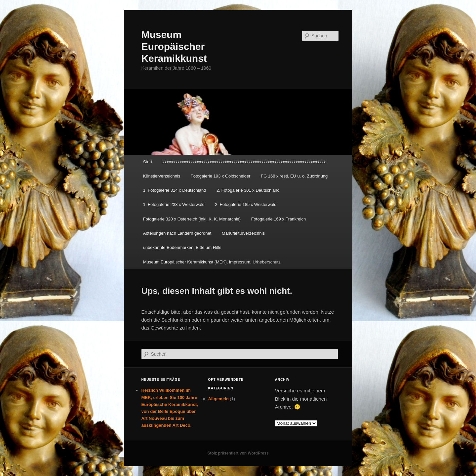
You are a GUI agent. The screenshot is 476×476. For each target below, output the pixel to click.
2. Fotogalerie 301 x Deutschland (248, 190)
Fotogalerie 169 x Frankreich (278, 219)
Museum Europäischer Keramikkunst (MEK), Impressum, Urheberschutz (212, 262)
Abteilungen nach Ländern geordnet (177, 233)
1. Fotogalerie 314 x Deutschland (175, 190)
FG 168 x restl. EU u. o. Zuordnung (294, 176)
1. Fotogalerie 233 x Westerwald (174, 204)
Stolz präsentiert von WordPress (238, 453)
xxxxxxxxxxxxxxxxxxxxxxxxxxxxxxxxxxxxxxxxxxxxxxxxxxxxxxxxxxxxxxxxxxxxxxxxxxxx (244, 162)
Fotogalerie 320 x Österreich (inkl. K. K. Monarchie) (192, 219)
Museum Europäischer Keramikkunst (174, 46)
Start (148, 162)
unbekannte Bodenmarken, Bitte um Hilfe (182, 247)
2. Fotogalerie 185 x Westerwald (246, 204)
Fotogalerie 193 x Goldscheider (221, 176)
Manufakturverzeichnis (243, 233)
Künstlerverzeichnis (162, 176)
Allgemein (218, 399)
